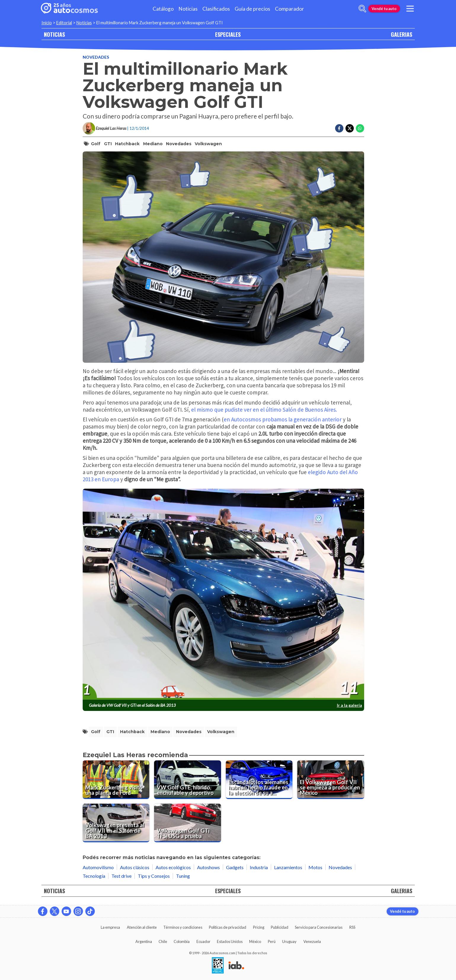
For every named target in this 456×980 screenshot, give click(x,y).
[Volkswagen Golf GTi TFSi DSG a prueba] (188, 823)
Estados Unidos (230, 941)
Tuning (183, 876)
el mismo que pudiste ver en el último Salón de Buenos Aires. (264, 410)
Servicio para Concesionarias (319, 927)
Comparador (289, 9)
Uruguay (289, 941)
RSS (352, 927)
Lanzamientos (288, 867)
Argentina (144, 941)
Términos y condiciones (183, 927)
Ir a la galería (349, 705)
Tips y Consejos (154, 876)
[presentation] (223, 594)
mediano (153, 144)
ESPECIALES (228, 34)
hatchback (127, 144)
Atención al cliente (142, 927)
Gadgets (235, 867)
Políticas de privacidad (228, 927)
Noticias (188, 9)
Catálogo (163, 9)
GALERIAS (401, 34)
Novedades (96, 57)
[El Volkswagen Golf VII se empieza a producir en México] (331, 780)
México (255, 941)
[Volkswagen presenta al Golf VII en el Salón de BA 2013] (116, 823)
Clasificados (216, 9)
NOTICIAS (54, 34)
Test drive (121, 876)
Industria (259, 867)
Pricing (259, 927)
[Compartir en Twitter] (350, 128)
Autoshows (208, 867)
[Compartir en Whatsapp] (360, 128)
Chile (163, 941)
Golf (96, 144)
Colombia (182, 941)
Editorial (64, 23)
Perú (272, 941)
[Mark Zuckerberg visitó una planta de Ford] (116, 780)
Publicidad (280, 927)
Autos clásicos (135, 867)
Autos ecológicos (173, 867)
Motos (315, 867)
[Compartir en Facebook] (339, 128)
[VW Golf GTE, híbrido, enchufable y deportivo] (188, 780)
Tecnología (94, 876)
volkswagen (208, 144)
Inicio (47, 23)
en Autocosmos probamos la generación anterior (283, 419)
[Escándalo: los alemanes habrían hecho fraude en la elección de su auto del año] (259, 780)
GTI (108, 144)
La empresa (110, 927)
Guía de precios (252, 9)
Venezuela (312, 941)
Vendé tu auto (384, 9)
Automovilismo (98, 867)
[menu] (410, 9)
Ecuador (203, 941)
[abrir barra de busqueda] (362, 9)
